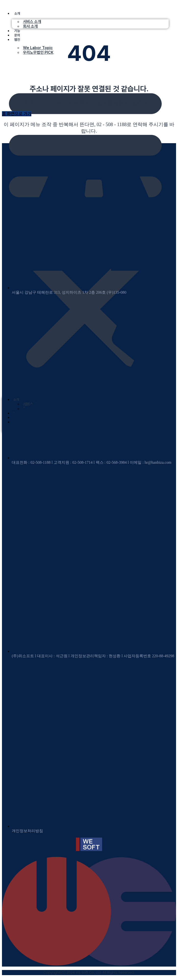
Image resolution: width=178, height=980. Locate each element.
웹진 (17, 40)
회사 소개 (30, 26)
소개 (17, 13)
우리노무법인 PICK (38, 52)
